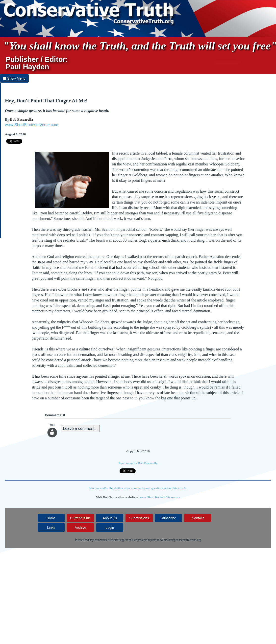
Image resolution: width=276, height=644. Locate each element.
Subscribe (168, 518)
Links (51, 528)
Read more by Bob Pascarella (138, 463)
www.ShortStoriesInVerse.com (32, 125)
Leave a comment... (80, 428)
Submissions (139, 518)
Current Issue (80, 518)
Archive (81, 528)
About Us (110, 518)
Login (110, 528)
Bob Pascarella (22, 119)
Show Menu (14, 78)
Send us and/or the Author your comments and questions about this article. (138, 488)
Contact (198, 518)
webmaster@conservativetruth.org (181, 540)
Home (51, 518)
